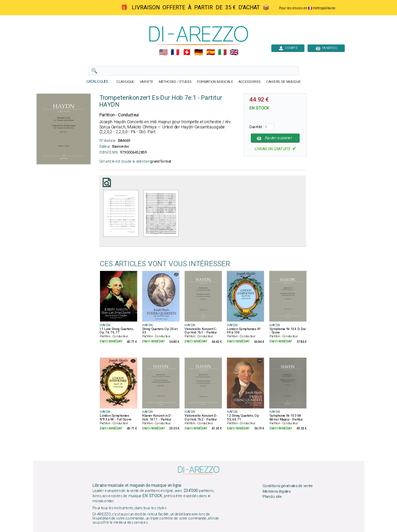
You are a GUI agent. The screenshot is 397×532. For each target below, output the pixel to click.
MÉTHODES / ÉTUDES (175, 82)
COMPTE (288, 48)
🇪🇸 (210, 52)
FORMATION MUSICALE (215, 82)
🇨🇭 (187, 52)
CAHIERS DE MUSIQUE (283, 82)
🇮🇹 (222, 52)
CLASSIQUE (125, 82)
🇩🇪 (198, 52)
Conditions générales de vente (287, 486)
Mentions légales (276, 491)
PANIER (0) (326, 48)
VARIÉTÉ (146, 82)
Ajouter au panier (275, 138)
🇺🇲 (163, 52)
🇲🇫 (175, 52)
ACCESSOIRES (250, 82)
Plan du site (272, 497)
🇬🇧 (234, 52)
